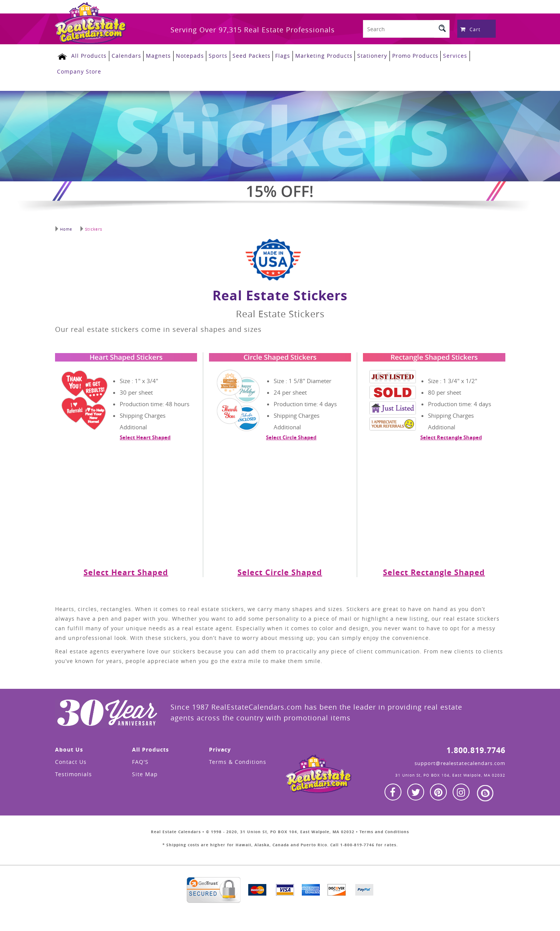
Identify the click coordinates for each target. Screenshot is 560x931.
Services (447, 55)
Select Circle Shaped (291, 434)
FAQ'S (140, 759)
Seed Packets (246, 55)
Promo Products (407, 55)
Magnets (155, 55)
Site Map (145, 771)
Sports (213, 55)
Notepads (185, 55)
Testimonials (74, 771)
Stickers (91, 226)
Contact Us (71, 759)
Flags (277, 55)
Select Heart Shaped (145, 434)
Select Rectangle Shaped (451, 434)
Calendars (123, 55)
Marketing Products (317, 55)
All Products (86, 55)
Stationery (365, 55)
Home (64, 226)
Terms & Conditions (238, 759)
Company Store (79, 70)
